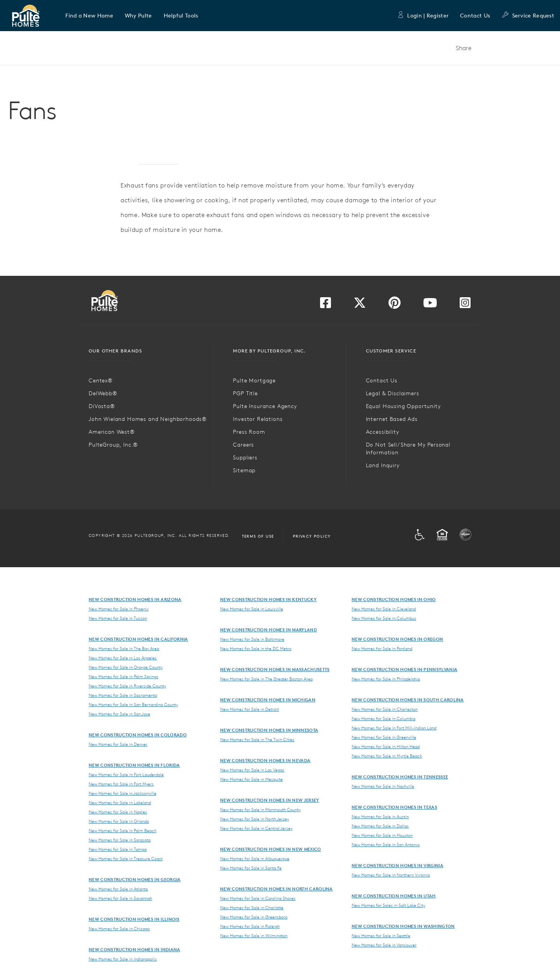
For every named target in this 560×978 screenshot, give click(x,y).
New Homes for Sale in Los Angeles (123, 658)
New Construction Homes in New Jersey (270, 800)
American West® (112, 432)
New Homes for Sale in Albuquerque (255, 859)
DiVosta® (102, 406)
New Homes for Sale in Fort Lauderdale (126, 775)
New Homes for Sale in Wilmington (254, 936)
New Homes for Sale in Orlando (119, 821)
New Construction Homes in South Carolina (408, 700)
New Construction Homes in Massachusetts (275, 669)
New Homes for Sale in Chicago (119, 929)
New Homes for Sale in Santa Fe (251, 868)
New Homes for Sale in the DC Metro (256, 648)
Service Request (528, 16)
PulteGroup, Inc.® (113, 445)
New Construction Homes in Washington (403, 926)
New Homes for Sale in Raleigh (250, 926)
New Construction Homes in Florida (134, 765)
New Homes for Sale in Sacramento (123, 695)
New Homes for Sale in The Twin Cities (257, 740)
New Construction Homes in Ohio (394, 599)
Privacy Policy (312, 536)
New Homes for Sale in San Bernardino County (133, 705)
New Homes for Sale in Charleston (385, 709)
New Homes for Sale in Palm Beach (122, 831)
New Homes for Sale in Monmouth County (260, 810)
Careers (243, 445)
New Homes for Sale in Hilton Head (386, 747)
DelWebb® (103, 393)
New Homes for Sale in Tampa (118, 849)
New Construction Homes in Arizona (135, 599)
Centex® (101, 380)
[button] (89, 16)
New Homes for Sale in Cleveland (384, 609)
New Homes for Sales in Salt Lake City (388, 905)
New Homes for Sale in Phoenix (119, 609)
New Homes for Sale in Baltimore (252, 639)
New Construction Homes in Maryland (269, 630)
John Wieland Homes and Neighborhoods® (148, 419)
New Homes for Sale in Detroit (249, 709)
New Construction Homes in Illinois (134, 919)
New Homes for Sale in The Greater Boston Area (266, 679)
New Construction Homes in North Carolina (276, 889)
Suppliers (245, 457)
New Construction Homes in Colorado (138, 735)
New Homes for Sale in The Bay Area (124, 648)
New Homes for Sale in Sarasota (120, 840)
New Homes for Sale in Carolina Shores (258, 898)
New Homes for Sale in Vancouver (384, 945)
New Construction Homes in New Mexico (271, 849)
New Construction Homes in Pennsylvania (404, 669)
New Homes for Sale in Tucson (118, 618)
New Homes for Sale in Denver (118, 744)
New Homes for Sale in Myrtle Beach (387, 756)
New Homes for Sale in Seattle (381, 936)
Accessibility (383, 432)
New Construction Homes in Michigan (268, 700)
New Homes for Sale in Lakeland (120, 803)
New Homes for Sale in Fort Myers (121, 784)
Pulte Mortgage (254, 380)
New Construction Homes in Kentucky (268, 599)
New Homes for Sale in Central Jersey (256, 828)
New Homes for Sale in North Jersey (255, 819)
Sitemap (244, 470)
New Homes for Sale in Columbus (384, 618)
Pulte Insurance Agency (265, 406)
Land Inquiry (383, 465)
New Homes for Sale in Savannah (120, 898)
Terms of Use (258, 536)
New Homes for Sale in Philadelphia (386, 679)
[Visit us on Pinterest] (395, 305)
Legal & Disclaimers (393, 393)
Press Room (249, 432)
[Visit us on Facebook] (325, 305)
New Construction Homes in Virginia (397, 865)
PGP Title (245, 393)
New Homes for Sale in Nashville (383, 786)
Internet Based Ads (392, 419)
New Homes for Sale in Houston (382, 835)
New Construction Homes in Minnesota (269, 730)
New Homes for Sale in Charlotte (252, 908)
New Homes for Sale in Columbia (383, 719)
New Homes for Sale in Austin (380, 817)
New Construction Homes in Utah (394, 896)
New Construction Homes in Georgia (135, 879)
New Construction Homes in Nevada (265, 760)
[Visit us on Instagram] (465, 305)
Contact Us (475, 16)
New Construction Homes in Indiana (135, 949)
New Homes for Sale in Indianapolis (123, 959)
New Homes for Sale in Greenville (384, 737)
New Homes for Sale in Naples (118, 812)
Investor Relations (258, 419)
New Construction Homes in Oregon (397, 639)
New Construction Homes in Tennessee (400, 777)
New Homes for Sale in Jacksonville (122, 793)
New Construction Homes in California (138, 639)
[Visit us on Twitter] (360, 305)
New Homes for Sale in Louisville (252, 609)
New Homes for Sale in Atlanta (118, 889)
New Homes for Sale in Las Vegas (252, 770)
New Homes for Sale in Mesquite (251, 779)
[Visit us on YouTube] (430, 305)
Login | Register (423, 16)
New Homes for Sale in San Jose (119, 714)
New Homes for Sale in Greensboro (254, 917)
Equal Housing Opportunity (403, 406)
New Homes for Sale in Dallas (380, 826)
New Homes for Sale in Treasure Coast (126, 859)
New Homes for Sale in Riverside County (127, 686)
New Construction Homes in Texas (394, 807)
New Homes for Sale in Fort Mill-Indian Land (394, 728)
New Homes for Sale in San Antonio (386, 845)
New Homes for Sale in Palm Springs (123, 677)
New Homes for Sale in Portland (382, 648)
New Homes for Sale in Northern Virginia (391, 875)
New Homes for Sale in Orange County (126, 667)
